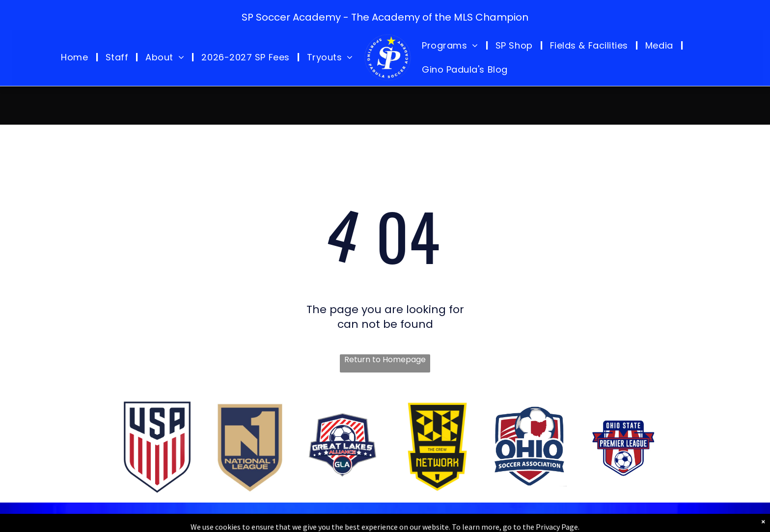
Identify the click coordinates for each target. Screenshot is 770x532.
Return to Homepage (385, 360)
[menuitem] (76, 57)
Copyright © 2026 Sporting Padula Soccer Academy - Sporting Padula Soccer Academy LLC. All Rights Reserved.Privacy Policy (386, 521)
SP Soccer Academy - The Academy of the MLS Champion (385, 17)
